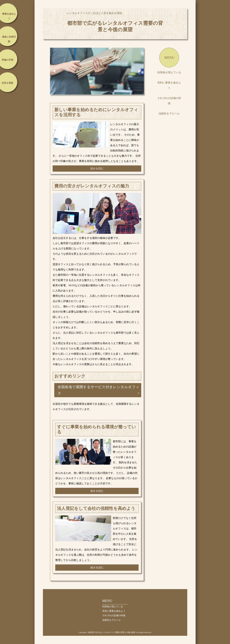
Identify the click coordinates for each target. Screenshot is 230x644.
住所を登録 (7, 83)
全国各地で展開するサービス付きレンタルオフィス (98, 390)
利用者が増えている (169, 72)
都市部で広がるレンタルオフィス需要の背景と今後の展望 (115, 26)
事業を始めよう (9, 16)
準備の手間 (7, 60)
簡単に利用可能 (9, 39)
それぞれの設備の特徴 (169, 101)
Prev (54, 71)
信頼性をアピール (169, 114)
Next (140, 71)
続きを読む (97, 168)
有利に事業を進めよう (169, 85)
